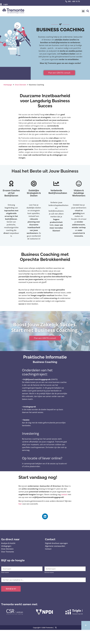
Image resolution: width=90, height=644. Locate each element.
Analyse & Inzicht (8, 543)
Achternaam (49, 572)
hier (20, 504)
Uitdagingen (6, 546)
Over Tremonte (8, 552)
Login (5, 4)
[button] (83, 11)
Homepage (8, 85)
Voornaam (5, 572)
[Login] (1, 4)
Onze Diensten (21, 85)
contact (64, 494)
